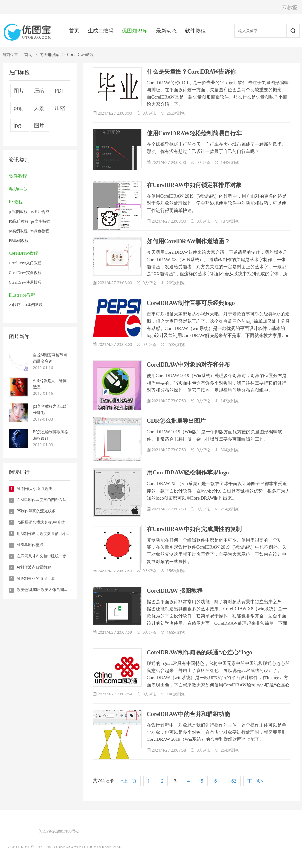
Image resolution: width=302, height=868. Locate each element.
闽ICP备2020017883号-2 (59, 831)
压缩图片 (60, 109)
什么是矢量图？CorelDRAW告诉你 (191, 72)
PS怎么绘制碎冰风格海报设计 (51, 435)
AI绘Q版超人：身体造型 (50, 384)
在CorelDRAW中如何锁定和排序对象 (194, 185)
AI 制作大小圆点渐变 (34, 488)
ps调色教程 (40, 231)
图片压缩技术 (19, 92)
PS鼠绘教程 (19, 221)
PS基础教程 (19, 241)
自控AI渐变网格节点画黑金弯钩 (50, 358)
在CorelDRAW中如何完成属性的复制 (194, 529)
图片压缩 (39, 127)
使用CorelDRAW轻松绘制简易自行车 (194, 133)
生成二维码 (101, 31)
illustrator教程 (22, 295)
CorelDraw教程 (80, 54)
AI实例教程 (33, 305)
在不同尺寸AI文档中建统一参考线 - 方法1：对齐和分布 (64, 556)
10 (12, 590)
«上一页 (129, 781)
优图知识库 (135, 31)
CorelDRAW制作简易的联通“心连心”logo (200, 652)
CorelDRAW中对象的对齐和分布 (189, 365)
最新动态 (166, 31)
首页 (74, 31)
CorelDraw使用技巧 (25, 282)
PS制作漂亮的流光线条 (36, 511)
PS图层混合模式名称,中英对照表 (44, 522)
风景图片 (39, 109)
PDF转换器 (60, 92)
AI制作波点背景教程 (34, 567)
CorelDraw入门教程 (25, 263)
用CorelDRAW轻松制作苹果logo (188, 473)
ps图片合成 (40, 212)
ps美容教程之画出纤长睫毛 (51, 409)
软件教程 (195, 31)
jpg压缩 (19, 127)
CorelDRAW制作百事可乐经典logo (191, 303)
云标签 (289, 7)
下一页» (255, 781)
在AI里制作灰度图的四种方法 (42, 500)
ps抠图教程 (18, 212)
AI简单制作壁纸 (30, 545)
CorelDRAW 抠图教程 (175, 591)
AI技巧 (15, 305)
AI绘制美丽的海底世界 (36, 578)
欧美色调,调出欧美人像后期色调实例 (48, 590)
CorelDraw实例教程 (25, 273)
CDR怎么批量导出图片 (176, 421)
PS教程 (16, 202)
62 (234, 781)
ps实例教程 (18, 231)
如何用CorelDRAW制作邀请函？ (189, 241)
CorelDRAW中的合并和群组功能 (189, 714)
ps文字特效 (41, 221)
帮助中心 (18, 189)
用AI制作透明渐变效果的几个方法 (45, 533)
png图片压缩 (19, 109)
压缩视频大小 (39, 92)
